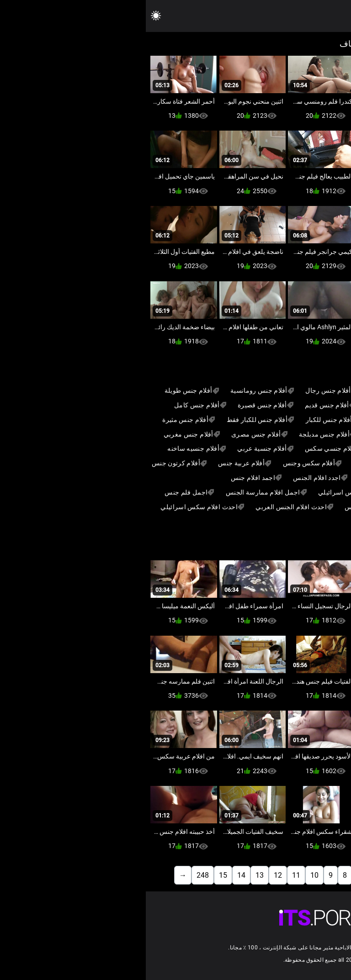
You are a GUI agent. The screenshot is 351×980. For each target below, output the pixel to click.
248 (57, 875)
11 (150, 875)
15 (77, 875)
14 (96, 875)
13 (114, 875)
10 (169, 875)
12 (132, 875)
